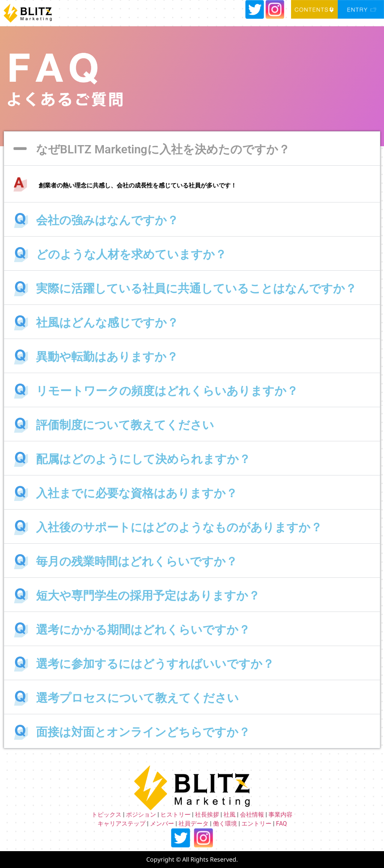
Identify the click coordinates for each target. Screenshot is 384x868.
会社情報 (252, 815)
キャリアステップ (121, 824)
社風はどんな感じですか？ (107, 323)
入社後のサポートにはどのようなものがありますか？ (179, 527)
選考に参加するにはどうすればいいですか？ (155, 664)
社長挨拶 (207, 815)
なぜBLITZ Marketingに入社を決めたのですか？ (163, 149)
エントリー (256, 824)
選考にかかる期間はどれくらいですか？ (143, 630)
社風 (229, 815)
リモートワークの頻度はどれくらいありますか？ (167, 391)
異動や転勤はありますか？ (107, 357)
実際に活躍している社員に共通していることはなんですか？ (196, 289)
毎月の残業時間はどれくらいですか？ (137, 561)
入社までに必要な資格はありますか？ (137, 493)
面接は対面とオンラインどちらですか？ (143, 732)
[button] (192, 148)
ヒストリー (175, 815)
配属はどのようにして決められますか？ (143, 459)
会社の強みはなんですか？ (107, 220)
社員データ (193, 824)
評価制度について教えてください (125, 425)
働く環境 (225, 824)
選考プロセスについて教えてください (137, 698)
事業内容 (280, 815)
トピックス (106, 815)
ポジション (141, 815)
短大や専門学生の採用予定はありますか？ (148, 596)
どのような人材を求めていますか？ (131, 254)
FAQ (281, 824)
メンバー (162, 824)
